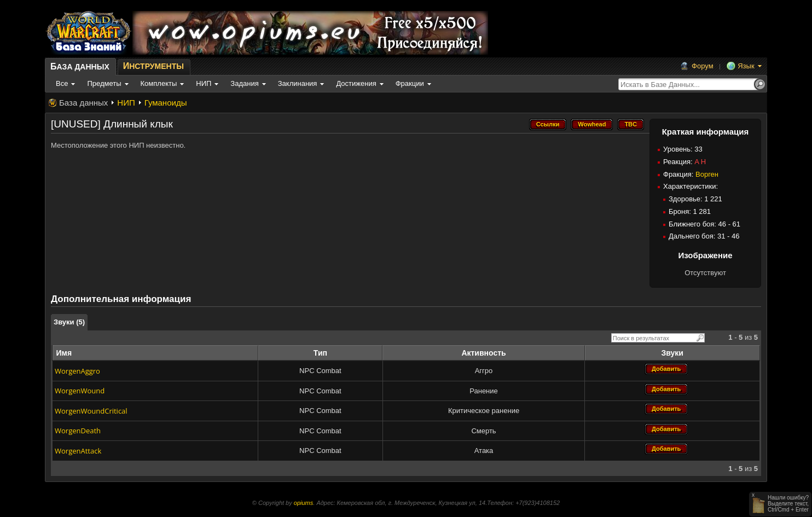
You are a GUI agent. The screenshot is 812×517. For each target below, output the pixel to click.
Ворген (707, 174)
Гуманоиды (166, 103)
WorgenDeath (78, 431)
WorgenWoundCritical (91, 411)
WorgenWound (80, 391)
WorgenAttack (78, 451)
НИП (126, 103)
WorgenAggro (77, 371)
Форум (703, 66)
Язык (746, 66)
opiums (303, 503)
